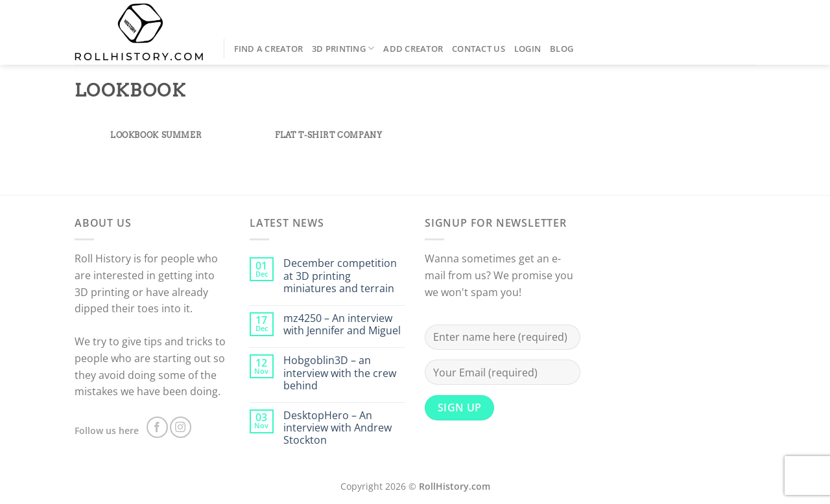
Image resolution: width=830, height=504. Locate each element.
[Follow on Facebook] (157, 427)
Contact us (479, 49)
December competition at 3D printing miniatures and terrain (340, 276)
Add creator (413, 49)
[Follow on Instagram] (181, 427)
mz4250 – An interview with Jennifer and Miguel (342, 325)
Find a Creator (269, 49)
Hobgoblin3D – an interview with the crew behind (340, 373)
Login (528, 49)
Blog (562, 49)
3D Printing (343, 48)
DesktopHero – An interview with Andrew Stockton (338, 428)
